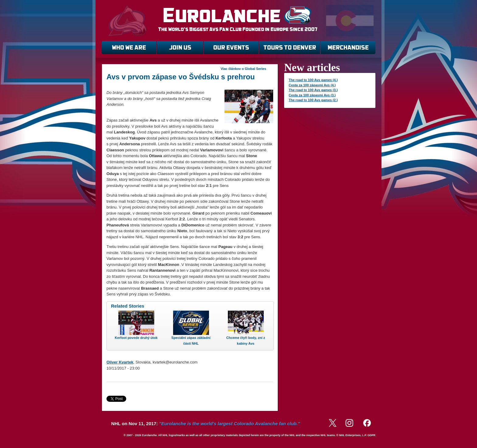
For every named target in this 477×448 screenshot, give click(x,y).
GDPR (371, 435)
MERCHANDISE (348, 48)
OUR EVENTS (231, 48)
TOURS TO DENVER (290, 48)
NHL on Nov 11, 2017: (206, 424)
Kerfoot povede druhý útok (136, 338)
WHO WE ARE (129, 48)
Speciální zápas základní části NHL (191, 341)
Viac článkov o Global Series (243, 69)
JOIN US (180, 48)
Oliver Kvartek (120, 362)
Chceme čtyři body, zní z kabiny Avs (246, 341)
